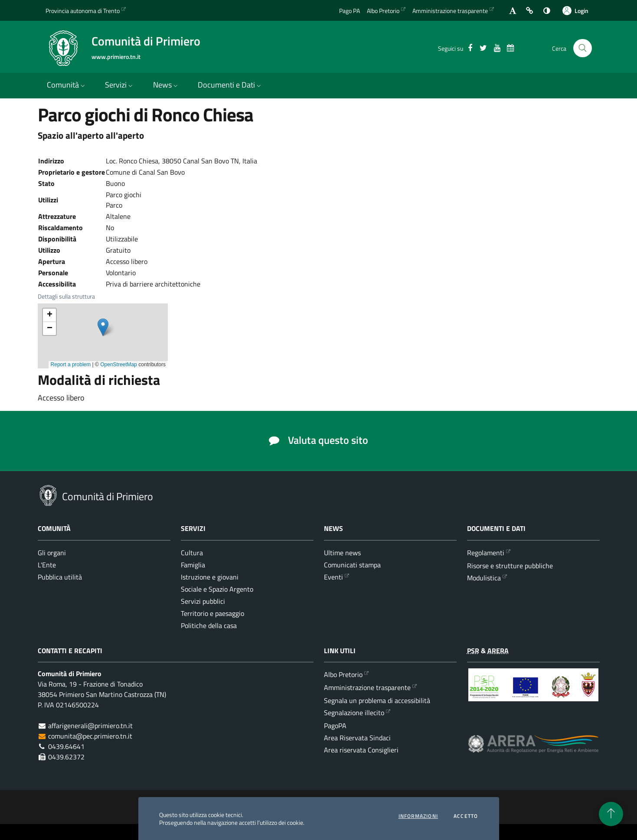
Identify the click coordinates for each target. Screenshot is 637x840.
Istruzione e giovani (210, 577)
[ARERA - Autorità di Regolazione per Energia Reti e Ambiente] (533, 750)
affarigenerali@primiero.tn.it (90, 726)
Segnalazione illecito (354, 713)
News (166, 85)
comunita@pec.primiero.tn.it (90, 736)
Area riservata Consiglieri (361, 750)
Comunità (67, 85)
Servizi (120, 85)
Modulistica (484, 578)
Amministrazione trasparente (367, 687)
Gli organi (52, 553)
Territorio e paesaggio (212, 613)
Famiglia (193, 565)
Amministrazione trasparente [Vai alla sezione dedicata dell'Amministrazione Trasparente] (450, 11)
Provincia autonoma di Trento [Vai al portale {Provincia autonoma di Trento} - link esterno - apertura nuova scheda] (83, 11)
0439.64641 (66, 746)
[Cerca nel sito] (583, 48)
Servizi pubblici (203, 601)
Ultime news (342, 553)
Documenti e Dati (230, 85)
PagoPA (335, 726)
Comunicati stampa (352, 565)
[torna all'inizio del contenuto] (611, 814)
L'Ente (47, 565)
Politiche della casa (209, 625)
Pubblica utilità (60, 577)
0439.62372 (66, 757)
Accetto (466, 816)
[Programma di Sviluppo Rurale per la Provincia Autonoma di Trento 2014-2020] (533, 691)
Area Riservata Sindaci (357, 738)
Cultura (192, 553)
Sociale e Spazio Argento (217, 589)
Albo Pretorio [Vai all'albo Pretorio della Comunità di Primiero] (383, 11)
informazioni (418, 816)
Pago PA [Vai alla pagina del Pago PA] (350, 11)
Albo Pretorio (343, 674)
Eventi (333, 577)
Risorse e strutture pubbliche (510, 566)
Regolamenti (486, 553)
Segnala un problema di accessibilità (377, 700)
